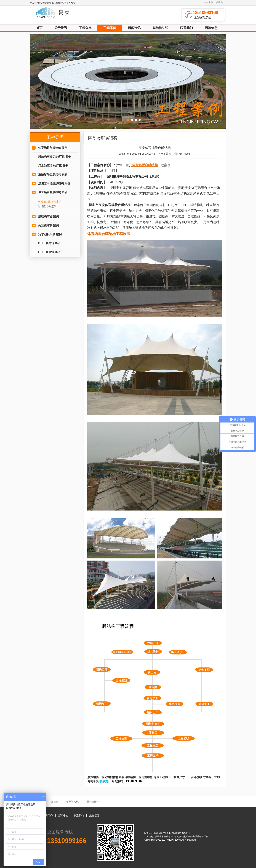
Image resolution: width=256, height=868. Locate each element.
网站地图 (191, 840)
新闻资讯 (134, 28)
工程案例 (110, 28)
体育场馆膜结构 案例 (50, 202)
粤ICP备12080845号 (177, 840)
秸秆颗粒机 (72, 802)
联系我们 (220, 2)
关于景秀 (61, 28)
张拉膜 (55, 802)
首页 (39, 28)
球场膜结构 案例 (47, 206)
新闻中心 (209, 2)
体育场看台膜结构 (118, 205)
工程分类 (85, 28)
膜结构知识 (160, 28)
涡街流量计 (93, 802)
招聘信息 (211, 28)
